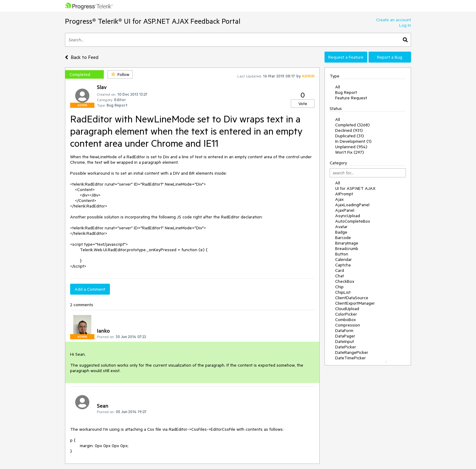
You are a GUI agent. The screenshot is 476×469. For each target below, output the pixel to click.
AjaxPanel (345, 210)
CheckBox (345, 281)
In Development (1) (353, 141)
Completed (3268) (352, 125)
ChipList (343, 292)
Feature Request (351, 98)
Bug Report (346, 92)
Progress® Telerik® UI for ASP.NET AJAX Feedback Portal (153, 21)
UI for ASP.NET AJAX (355, 188)
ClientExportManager (355, 303)
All (338, 87)
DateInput (345, 341)
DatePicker (346, 347)
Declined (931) (349, 130)
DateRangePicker (352, 352)
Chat (340, 276)
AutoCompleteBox (353, 221)
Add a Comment (90, 289)
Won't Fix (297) (350, 152)
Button (342, 254)
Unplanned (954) (351, 147)
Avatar (341, 227)
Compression (348, 325)
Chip (339, 287)
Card (340, 270)
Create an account (394, 20)
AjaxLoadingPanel (352, 205)
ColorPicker (346, 314)
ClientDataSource (352, 298)
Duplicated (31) (350, 136)
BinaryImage (347, 243)
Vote (303, 104)
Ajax (339, 199)
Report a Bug (390, 57)
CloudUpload (347, 309)
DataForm (344, 330)
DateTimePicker (350, 358)
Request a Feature (346, 57)
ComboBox (345, 320)
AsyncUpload (348, 216)
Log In (405, 25)
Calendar (343, 259)
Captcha (343, 265)
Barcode (343, 238)
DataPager (345, 336)
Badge (341, 232)
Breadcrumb (347, 248)
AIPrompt (344, 194)
